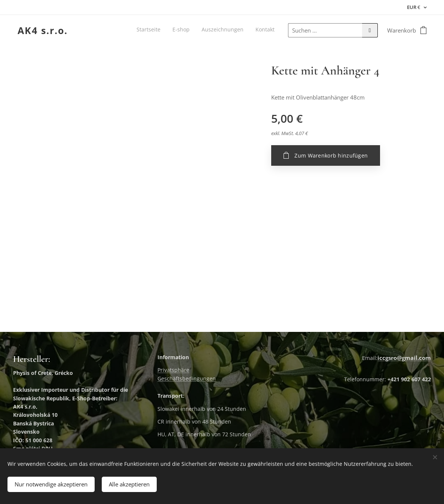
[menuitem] (241, 30)
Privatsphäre (173, 370)
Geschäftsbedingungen (187, 378)
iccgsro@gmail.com (404, 358)
